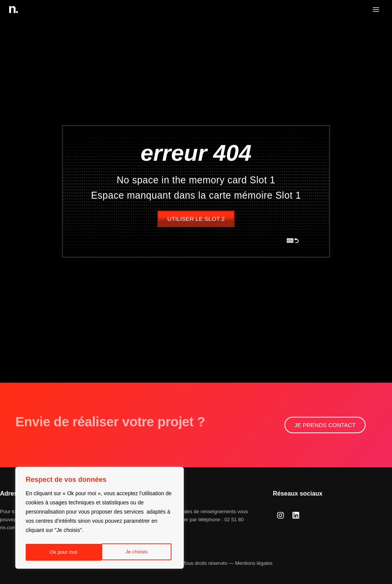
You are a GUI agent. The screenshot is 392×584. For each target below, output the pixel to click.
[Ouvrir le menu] (376, 9)
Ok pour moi (136, 552)
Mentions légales (254, 563)
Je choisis (60, 552)
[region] (100, 519)
